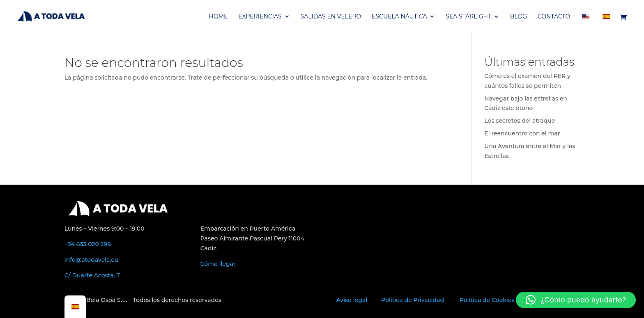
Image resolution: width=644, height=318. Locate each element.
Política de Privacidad (413, 300)
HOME (218, 17)
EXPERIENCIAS (260, 17)
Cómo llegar (218, 264)
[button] (576, 300)
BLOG (519, 17)
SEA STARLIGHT (468, 17)
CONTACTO (554, 17)
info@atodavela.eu (92, 260)
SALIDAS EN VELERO (331, 17)
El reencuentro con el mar (522, 133)
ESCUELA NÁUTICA (399, 17)
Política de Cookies (487, 300)
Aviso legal (352, 300)
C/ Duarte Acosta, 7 (92, 275)
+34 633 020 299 (88, 244)
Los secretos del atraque (520, 121)
